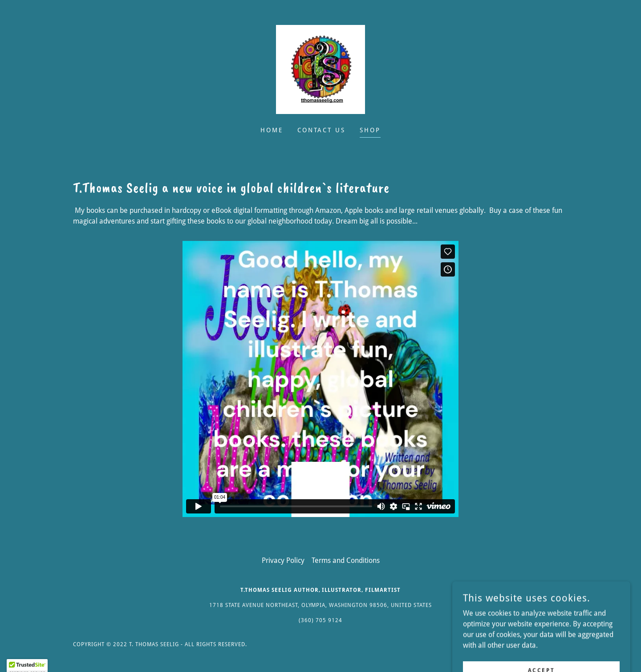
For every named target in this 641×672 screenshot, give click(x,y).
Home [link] (272, 130)
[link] (320, 69)
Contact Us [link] (322, 130)
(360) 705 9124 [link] (320, 620)
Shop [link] (370, 130)
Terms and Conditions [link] (346, 560)
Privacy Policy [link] (283, 560)
